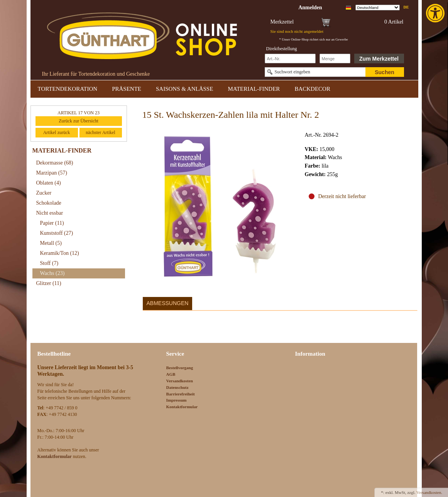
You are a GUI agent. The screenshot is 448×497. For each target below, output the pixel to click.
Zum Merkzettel (379, 59)
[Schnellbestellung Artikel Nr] (290, 59)
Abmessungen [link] (168, 303)
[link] (436, 13)
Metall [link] (51, 243)
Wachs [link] (52, 273)
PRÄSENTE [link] (127, 89)
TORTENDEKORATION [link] (68, 89)
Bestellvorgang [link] (180, 368)
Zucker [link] (44, 193)
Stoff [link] (49, 263)
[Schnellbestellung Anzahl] (335, 59)
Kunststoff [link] (57, 233)
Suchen (385, 72)
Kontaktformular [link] (182, 407)
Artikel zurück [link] (57, 132)
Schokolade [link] (49, 203)
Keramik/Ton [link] (60, 253)
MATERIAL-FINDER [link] (254, 89)
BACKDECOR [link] (312, 89)
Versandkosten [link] (180, 381)
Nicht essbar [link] (50, 213)
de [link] (406, 7)
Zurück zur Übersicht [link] (79, 121)
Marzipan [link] (52, 173)
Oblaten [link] (49, 183)
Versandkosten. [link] (429, 492)
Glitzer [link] (49, 283)
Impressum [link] (177, 400)
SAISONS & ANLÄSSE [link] (184, 89)
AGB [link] (171, 374)
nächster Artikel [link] (100, 132)
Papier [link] (52, 223)
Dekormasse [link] (55, 163)
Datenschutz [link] (178, 387)
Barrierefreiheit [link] (181, 394)
